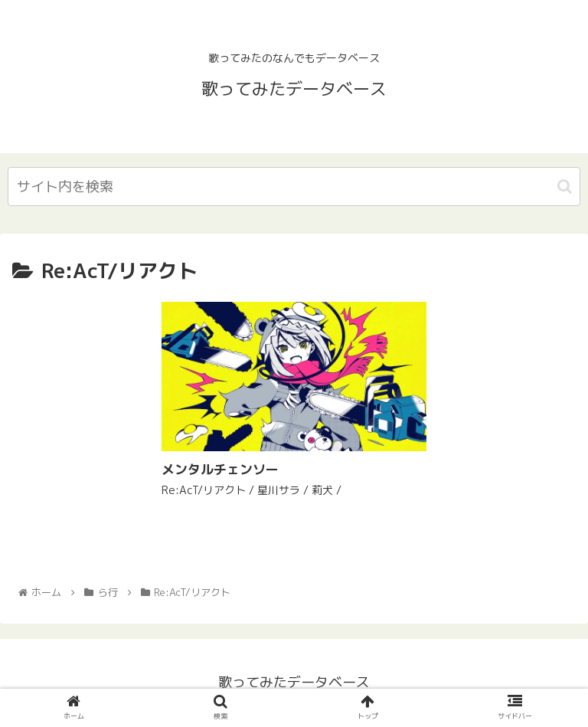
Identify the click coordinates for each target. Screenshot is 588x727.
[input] (294, 187)
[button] (565, 187)
